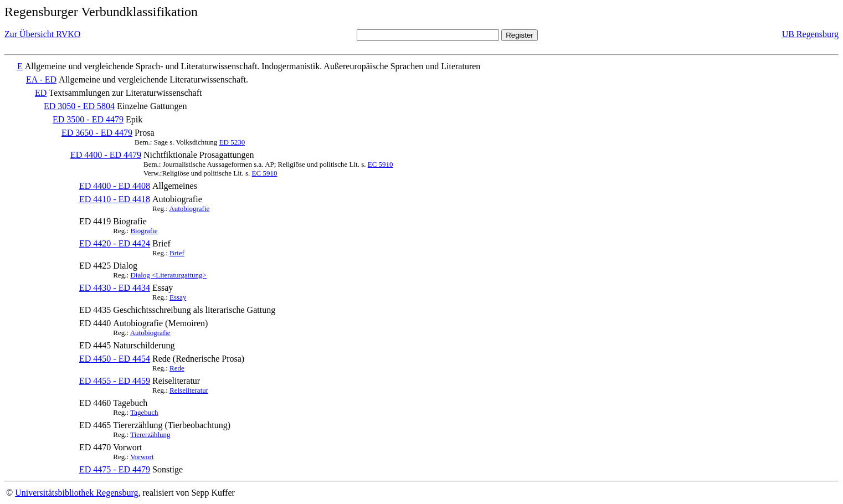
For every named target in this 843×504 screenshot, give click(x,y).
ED (41, 93)
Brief (177, 253)
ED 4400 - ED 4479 (106, 155)
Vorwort (142, 457)
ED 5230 (232, 142)
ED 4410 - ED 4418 (115, 199)
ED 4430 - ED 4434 (115, 288)
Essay (178, 297)
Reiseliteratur (189, 390)
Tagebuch (144, 412)
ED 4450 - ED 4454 (115, 359)
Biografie (144, 231)
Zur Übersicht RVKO (42, 34)
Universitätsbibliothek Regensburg (76, 493)
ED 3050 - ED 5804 (79, 106)
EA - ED (41, 79)
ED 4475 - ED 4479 (115, 469)
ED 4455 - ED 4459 (115, 381)
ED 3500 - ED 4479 (88, 119)
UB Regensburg (810, 34)
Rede (177, 368)
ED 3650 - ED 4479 (97, 133)
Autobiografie (189, 209)
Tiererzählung (150, 434)
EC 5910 (381, 164)
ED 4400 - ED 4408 (115, 186)
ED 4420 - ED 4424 (115, 243)
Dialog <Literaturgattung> (168, 275)
